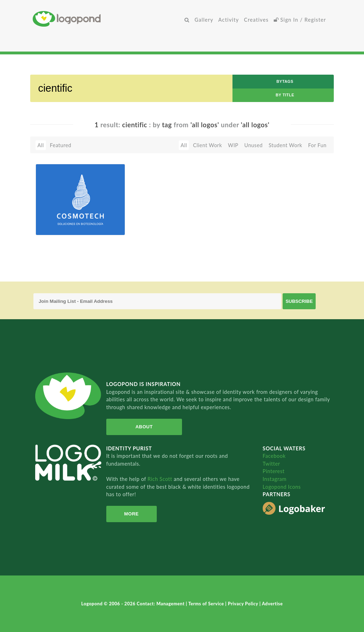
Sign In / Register (300, 20)
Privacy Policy (244, 604)
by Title (285, 95)
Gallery (204, 20)
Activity (229, 20)
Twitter (271, 464)
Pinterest (274, 471)
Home (107, 19)
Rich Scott (161, 479)
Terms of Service (207, 604)
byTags (285, 81)
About (144, 427)
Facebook (274, 456)
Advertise (272, 604)
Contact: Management (161, 604)
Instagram (275, 479)
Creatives (256, 20)
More (131, 514)
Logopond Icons (282, 487)
